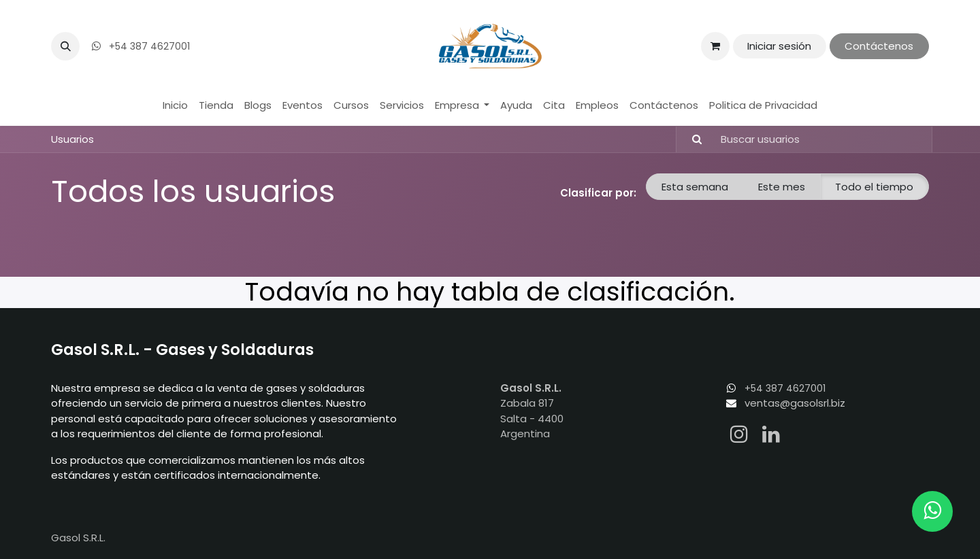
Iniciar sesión (779, 46)
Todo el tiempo (874, 187)
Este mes (782, 187)
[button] (65, 46)
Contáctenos (879, 46)
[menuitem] (175, 106)
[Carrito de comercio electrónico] (715, 46)
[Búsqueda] (691, 140)
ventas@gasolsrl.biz (795, 403)
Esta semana (695, 187)
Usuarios (72, 139)
